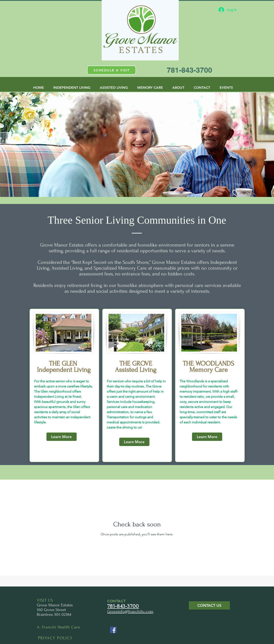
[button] (112, 70)
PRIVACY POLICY (55, 638)
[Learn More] (62, 437)
